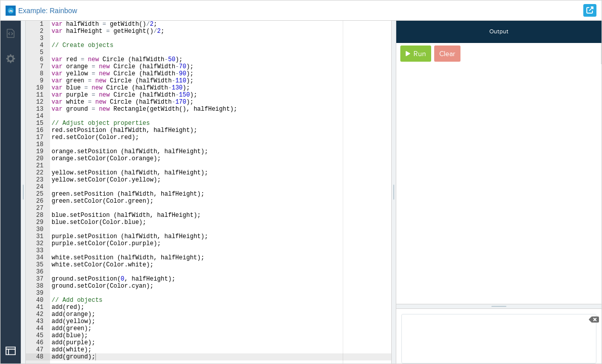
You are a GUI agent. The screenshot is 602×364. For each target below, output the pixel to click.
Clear (447, 54)
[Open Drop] (11, 351)
